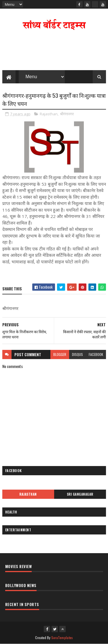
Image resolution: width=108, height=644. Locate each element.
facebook (96, 354)
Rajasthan (49, 114)
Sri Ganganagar (80, 494)
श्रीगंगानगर (67, 114)
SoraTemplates (62, 638)
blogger (60, 354)
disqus (77, 354)
